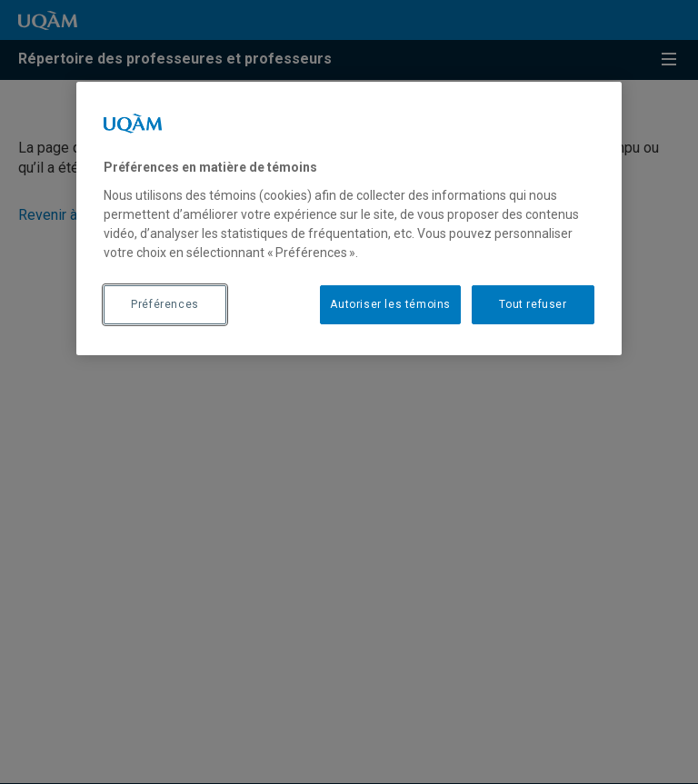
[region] (349, 218)
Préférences (165, 304)
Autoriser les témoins (390, 304)
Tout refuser (533, 304)
